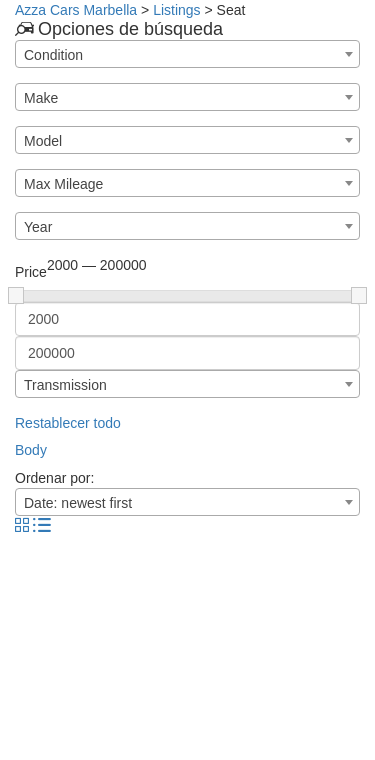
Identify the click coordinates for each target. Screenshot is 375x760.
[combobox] (187, 54)
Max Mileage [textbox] (63, 184)
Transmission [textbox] (65, 385)
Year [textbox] (38, 227)
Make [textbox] (41, 98)
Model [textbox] (43, 141)
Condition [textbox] (53, 55)
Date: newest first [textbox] (78, 503)
